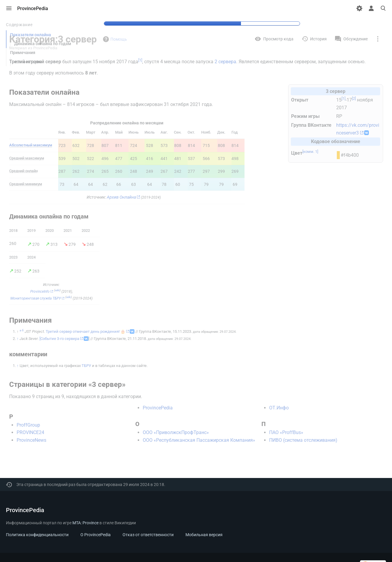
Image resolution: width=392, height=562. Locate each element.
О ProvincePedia (96, 535)
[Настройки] (359, 8)
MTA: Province (85, 523)
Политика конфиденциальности (37, 535)
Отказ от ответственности (148, 535)
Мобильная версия (204, 535)
